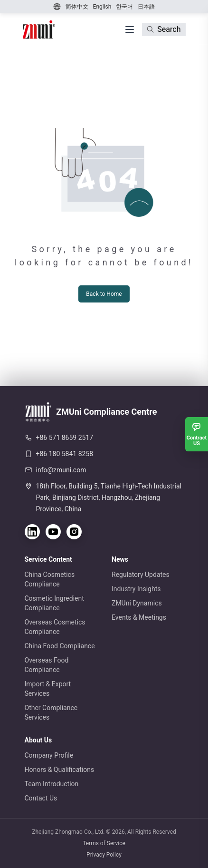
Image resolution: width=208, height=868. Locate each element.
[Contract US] (197, 434)
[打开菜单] (130, 29)
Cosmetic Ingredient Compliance (54, 603)
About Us (38, 740)
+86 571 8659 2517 (65, 438)
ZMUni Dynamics (137, 603)
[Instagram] (74, 532)
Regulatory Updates (141, 575)
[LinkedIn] (32, 532)
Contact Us (41, 798)
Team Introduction (52, 784)
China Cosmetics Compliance (50, 579)
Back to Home (104, 294)
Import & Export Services (48, 689)
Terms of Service (104, 843)
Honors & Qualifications (60, 770)
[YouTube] (53, 532)
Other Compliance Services (51, 712)
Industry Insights (136, 589)
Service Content (48, 559)
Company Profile (49, 755)
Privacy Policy (104, 855)
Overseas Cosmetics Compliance (55, 627)
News (120, 559)
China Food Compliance (60, 646)
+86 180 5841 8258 (65, 454)
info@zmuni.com (61, 470)
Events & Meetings (139, 617)
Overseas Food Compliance (47, 665)
